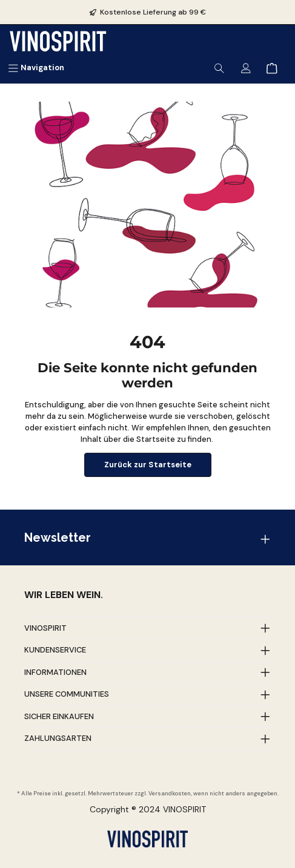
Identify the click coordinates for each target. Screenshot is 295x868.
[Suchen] (219, 67)
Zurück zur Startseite (148, 465)
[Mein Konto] (246, 67)
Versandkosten (170, 793)
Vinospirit (45, 628)
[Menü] (36, 67)
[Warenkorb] (272, 67)
